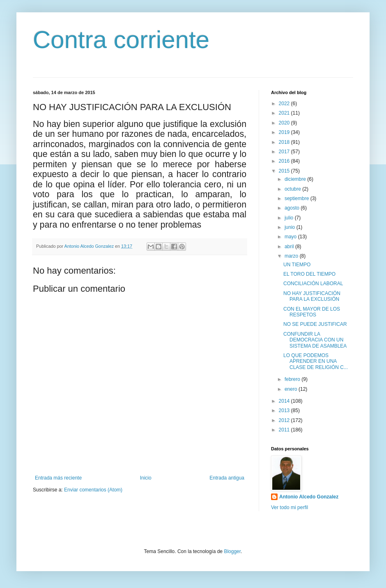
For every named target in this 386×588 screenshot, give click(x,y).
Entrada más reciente (58, 478)
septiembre (298, 198)
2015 (285, 171)
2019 (285, 132)
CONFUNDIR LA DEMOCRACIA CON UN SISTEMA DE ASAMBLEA (315, 340)
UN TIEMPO (297, 265)
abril (290, 247)
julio (290, 218)
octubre (293, 189)
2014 (285, 401)
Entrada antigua (227, 478)
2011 (285, 430)
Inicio (146, 478)
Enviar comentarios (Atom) (93, 490)
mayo (291, 237)
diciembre (296, 179)
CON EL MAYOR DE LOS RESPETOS (312, 312)
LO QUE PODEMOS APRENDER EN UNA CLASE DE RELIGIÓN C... (316, 361)
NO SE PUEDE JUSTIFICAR (315, 324)
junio (291, 227)
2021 (285, 113)
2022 (285, 104)
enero (292, 389)
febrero (293, 379)
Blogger (232, 551)
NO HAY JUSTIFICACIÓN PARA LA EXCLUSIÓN (312, 296)
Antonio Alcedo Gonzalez (309, 497)
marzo (292, 256)
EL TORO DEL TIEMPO (309, 274)
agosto (293, 208)
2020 (285, 123)
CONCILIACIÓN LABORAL (313, 284)
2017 (285, 152)
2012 (285, 420)
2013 (285, 410)
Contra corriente (121, 40)
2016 (285, 161)
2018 (285, 142)
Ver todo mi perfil (289, 507)
